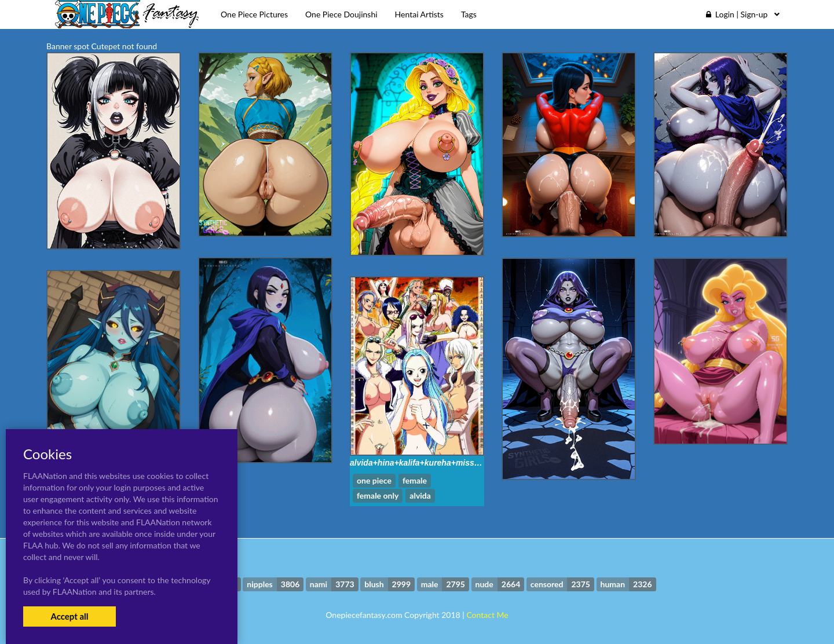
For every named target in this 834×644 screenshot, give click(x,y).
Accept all (69, 616)
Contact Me (487, 615)
